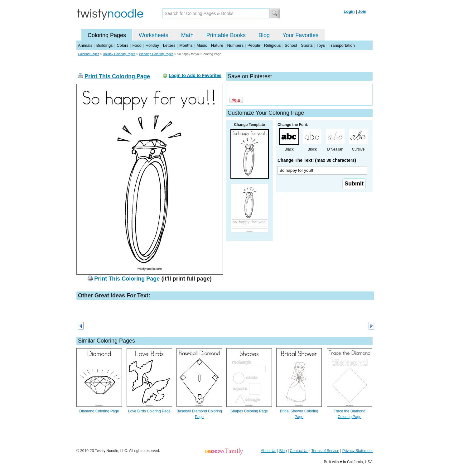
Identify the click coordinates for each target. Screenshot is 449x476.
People (254, 45)
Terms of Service (325, 451)
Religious (272, 45)
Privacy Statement (357, 451)
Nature (217, 45)
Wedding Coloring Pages (156, 54)
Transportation (342, 45)
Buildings (105, 45)
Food (137, 45)
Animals (85, 45)
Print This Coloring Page (117, 76)
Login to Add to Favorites (195, 75)
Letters (169, 45)
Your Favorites (300, 35)
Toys (321, 45)
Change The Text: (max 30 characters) (317, 160)
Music (202, 45)
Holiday (152, 45)
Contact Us (299, 451)
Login (349, 11)
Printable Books (226, 35)
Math (187, 35)
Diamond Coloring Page (99, 411)
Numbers (235, 45)
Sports (307, 45)
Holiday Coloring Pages (119, 54)
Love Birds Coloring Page (149, 411)
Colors (123, 45)
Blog (264, 35)
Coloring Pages (107, 35)
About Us (269, 451)
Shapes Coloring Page (249, 411)
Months (186, 45)
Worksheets (154, 35)
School (291, 45)
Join (362, 11)
